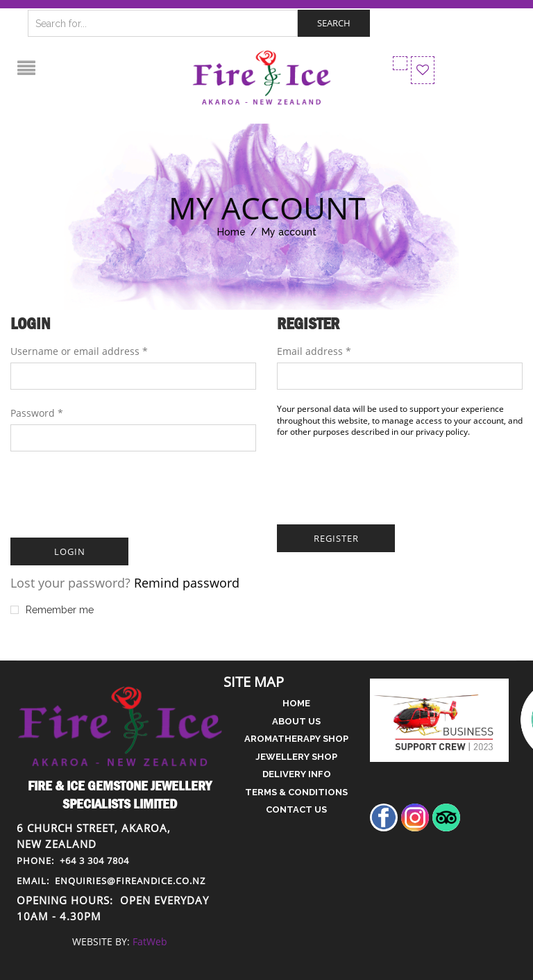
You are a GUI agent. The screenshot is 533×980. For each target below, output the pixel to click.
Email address (314, 351)
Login (70, 551)
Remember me (52, 610)
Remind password (187, 583)
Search (334, 23)
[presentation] (116, 492)
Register (336, 538)
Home (231, 232)
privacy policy (442, 432)
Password (37, 413)
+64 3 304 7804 (73, 861)
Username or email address (79, 351)
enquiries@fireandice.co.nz (111, 881)
